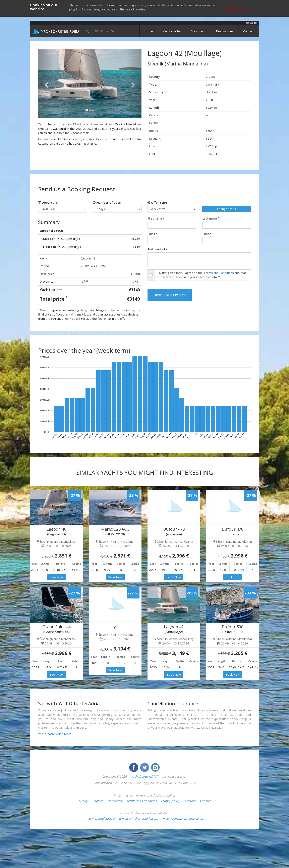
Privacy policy (170, 801)
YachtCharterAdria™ (145, 776)
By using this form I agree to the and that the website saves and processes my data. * (202, 275)
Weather (190, 801)
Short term (199, 31)
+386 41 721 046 (104, 31)
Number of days (107, 202)
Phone (207, 234)
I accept (232, 5)
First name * (156, 218)
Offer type (157, 202)
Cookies (98, 801)
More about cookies (239, 10)
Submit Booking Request (170, 295)
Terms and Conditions (219, 273)
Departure (48, 202)
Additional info (157, 249)
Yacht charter (172, 31)
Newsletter (115, 801)
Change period (227, 209)
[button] (46, 84)
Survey (83, 801)
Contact (249, 31)
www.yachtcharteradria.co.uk (182, 818)
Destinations (225, 31)
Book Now (56, 577)
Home (149, 31)
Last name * (211, 218)
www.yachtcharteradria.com (138, 818)
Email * (152, 234)
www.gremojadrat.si (101, 818)
